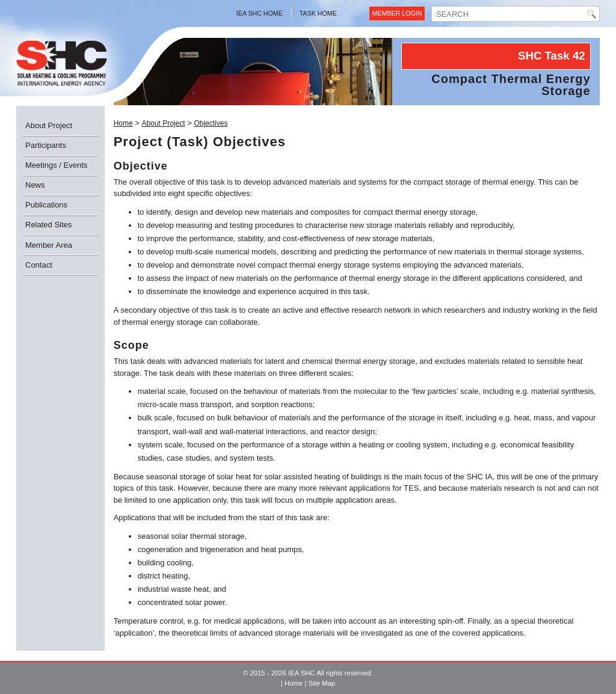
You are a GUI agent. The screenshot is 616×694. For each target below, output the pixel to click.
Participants (46, 145)
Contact (39, 265)
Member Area (49, 245)
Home (123, 123)
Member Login (397, 13)
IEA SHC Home (260, 13)
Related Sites (48, 225)
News (35, 185)
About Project (49, 125)
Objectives (211, 123)
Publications (46, 205)
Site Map (322, 683)
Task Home (318, 13)
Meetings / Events (56, 165)
